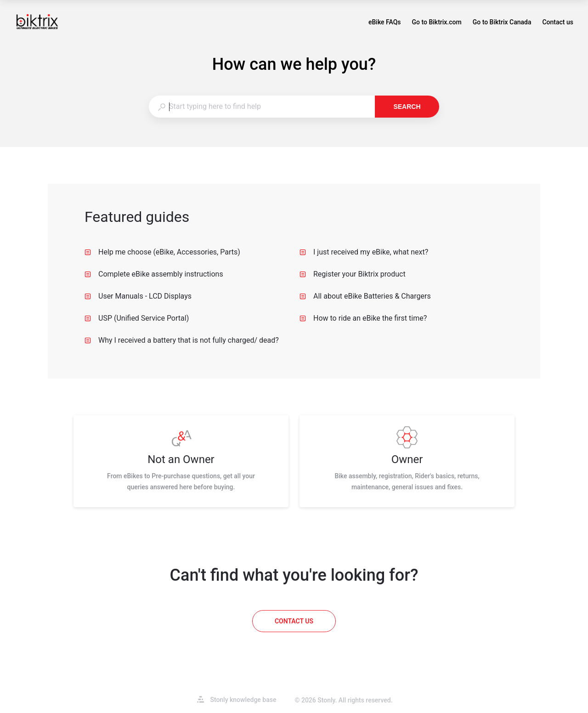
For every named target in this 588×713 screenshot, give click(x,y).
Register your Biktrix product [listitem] (353, 274)
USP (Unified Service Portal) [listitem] (137, 318)
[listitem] (181, 461)
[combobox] (262, 107)
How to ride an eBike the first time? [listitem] (363, 318)
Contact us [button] (558, 22)
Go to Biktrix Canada (502, 23)
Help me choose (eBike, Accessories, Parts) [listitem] (162, 252)
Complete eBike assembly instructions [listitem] (154, 274)
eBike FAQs (385, 23)
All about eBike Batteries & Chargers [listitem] (365, 296)
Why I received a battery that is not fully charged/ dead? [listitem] (182, 340)
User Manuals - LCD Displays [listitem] (138, 296)
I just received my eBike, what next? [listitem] (364, 252)
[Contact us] (294, 621)
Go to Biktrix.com (437, 23)
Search (407, 107)
